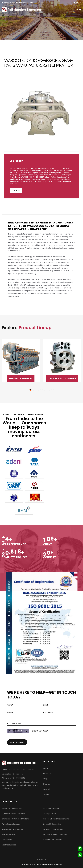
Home (46, 768)
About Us (47, 774)
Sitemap (47, 784)
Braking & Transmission (53, 829)
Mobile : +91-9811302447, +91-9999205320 (19, 770)
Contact (47, 794)
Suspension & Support (52, 840)
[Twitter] (77, 3)
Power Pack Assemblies (21, 378)
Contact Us (16, 190)
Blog (45, 779)
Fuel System (7, 840)
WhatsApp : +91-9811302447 (13, 778)
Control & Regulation (52, 824)
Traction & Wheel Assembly (55, 834)
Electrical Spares (9, 845)
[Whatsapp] (80, 849)
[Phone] (80, 855)
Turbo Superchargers (11, 824)
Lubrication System (51, 808)
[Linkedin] (80, 3)
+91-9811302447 (8, 3)
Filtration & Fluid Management (56, 819)
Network (47, 789)
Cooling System (50, 814)
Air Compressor (8, 834)
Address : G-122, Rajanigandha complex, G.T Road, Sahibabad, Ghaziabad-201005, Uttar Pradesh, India (20, 785)
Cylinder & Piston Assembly (62, 378)
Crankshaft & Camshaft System (15, 819)
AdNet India (41, 859)
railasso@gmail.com (25, 3)
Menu (77, 10)
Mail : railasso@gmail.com (12, 774)
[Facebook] (74, 3)
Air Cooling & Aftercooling (13, 829)
